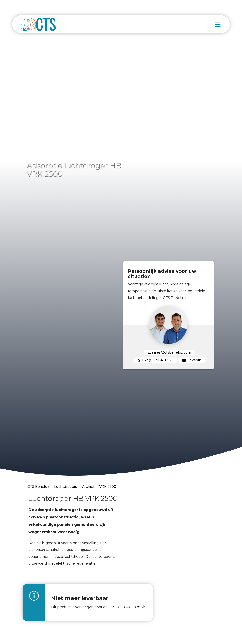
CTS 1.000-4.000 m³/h (127, 607)
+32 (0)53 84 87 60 (155, 360)
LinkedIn (192, 360)
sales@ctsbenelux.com (169, 352)
